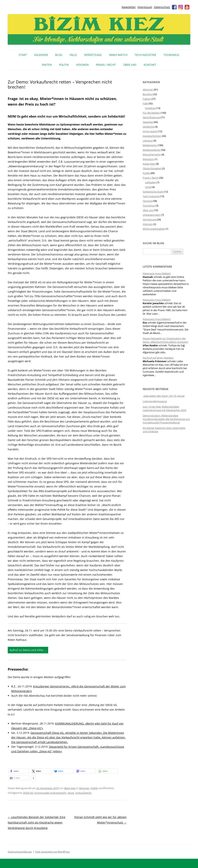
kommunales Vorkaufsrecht (50, 793)
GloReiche (148, 127)
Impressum (145, 7)
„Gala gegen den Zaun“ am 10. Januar (164, 396)
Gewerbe (148, 122)
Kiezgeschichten (152, 136)
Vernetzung (93, 55)
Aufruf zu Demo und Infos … (28, 650)
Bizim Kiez (70, 788)
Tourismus (171, 55)
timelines (150, 108)
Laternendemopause (155, 401)
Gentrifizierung (151, 117)
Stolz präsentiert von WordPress (52, 852)
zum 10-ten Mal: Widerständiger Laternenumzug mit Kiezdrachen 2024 (164, 408)
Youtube (187, 7)
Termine (147, 201)
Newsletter (129, 7)
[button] (19, 771)
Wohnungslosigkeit (154, 229)
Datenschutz (162, 7)
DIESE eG (28, 793)
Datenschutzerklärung (20, 852)
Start (23, 55)
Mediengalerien (152, 150)
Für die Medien (151, 113)
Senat (71, 793)
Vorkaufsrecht (83, 793)
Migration (148, 159)
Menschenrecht (152, 154)
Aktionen (84, 788)
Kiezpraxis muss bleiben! (157, 273)
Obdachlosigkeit (152, 168)
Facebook (174, 7)
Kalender (41, 55)
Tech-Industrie (145, 55)
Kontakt (150, 65)
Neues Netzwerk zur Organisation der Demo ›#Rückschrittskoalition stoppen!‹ (166, 340)
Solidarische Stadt (153, 192)
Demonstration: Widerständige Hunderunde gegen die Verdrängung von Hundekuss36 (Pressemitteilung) (166, 419)
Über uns (130, 65)
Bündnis (147, 94)
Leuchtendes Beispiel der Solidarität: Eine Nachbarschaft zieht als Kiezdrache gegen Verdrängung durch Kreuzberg (37, 822)
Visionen (82, 65)
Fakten (47, 65)
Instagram (181, 7)
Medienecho (150, 145)
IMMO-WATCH (118, 55)
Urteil (148, 187)
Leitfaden (150, 182)
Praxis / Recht (106, 65)
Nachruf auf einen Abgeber (158, 358)
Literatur (148, 141)
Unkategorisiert (152, 215)
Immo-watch (150, 131)
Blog (59, 55)
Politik (64, 65)
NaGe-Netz (149, 164)
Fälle (73, 55)
